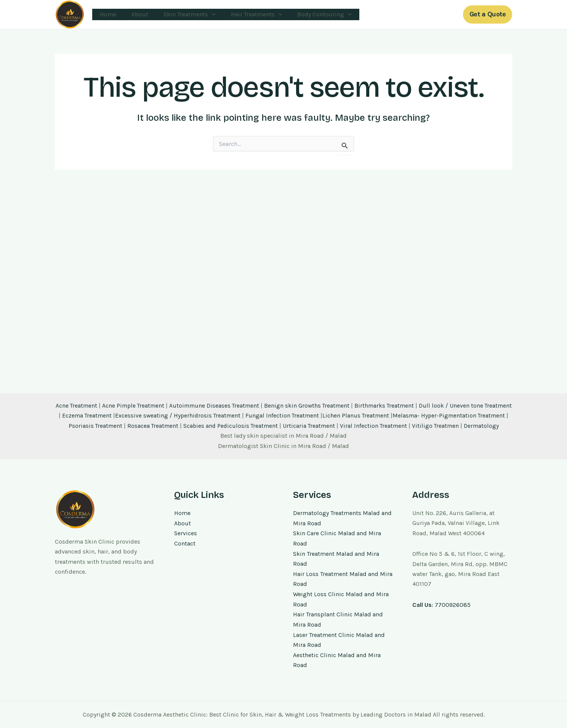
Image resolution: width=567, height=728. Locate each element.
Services (186, 535)
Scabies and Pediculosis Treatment (265, 417)
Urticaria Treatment (344, 417)
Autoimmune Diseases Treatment (228, 397)
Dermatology (283, 427)
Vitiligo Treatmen (472, 417)
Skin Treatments (182, 14)
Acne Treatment (87, 397)
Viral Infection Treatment (410, 417)
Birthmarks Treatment (401, 397)
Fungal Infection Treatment (314, 407)
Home (107, 14)
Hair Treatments (246, 14)
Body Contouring (311, 14)
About (135, 14)
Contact (185, 545)
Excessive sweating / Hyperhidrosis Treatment (208, 407)
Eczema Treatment (115, 407)
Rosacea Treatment (186, 417)
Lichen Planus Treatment (388, 407)
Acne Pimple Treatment (145, 397)
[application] (204, 14)
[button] (488, 14)
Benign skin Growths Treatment (322, 397)
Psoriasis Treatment (127, 417)
